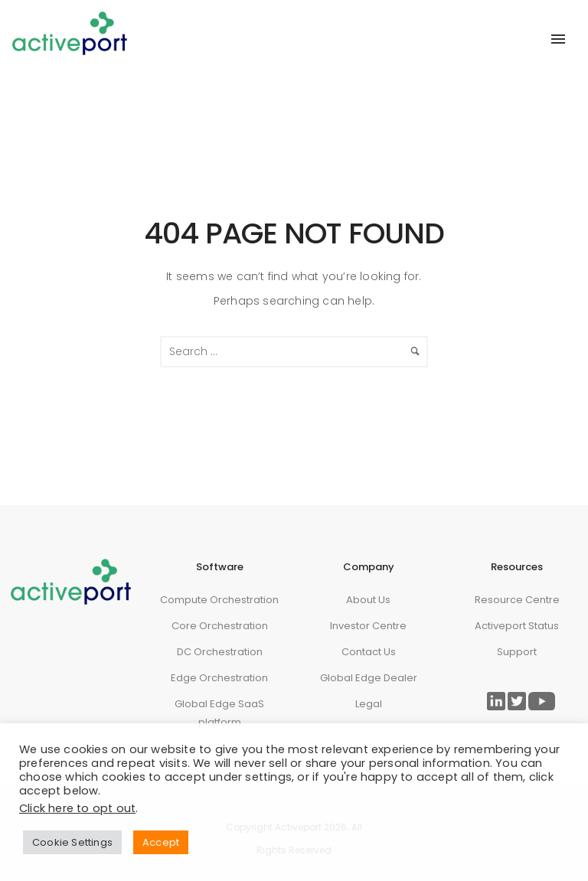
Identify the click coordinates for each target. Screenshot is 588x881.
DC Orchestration (220, 652)
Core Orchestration (220, 626)
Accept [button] (161, 842)
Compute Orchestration (219, 600)
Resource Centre (517, 600)
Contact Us (369, 652)
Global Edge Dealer (369, 678)
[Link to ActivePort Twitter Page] (517, 701)
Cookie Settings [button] (72, 842)
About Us (368, 600)
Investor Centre (368, 626)
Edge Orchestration (219, 678)
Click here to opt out (77, 808)
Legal (369, 704)
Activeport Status (517, 626)
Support (517, 652)
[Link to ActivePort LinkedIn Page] (496, 701)
